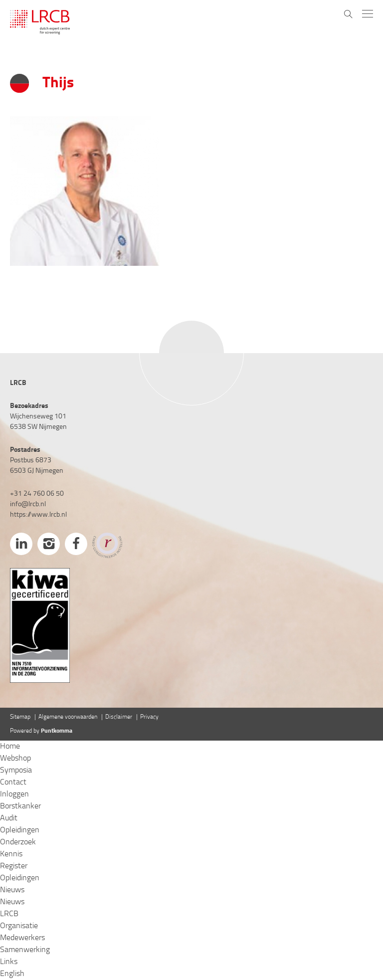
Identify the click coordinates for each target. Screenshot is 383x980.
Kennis (11, 854)
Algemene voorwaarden (68, 717)
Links (9, 962)
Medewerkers (22, 938)
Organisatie (19, 926)
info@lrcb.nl (28, 504)
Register (14, 866)
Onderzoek (18, 842)
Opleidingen (20, 830)
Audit (9, 818)
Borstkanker (20, 806)
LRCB (9, 914)
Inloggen (14, 794)
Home (10, 747)
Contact (13, 783)
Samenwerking (25, 950)
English (12, 974)
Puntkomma (57, 731)
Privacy (149, 717)
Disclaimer (119, 717)
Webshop (15, 759)
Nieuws (12, 890)
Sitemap (20, 717)
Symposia (16, 771)
